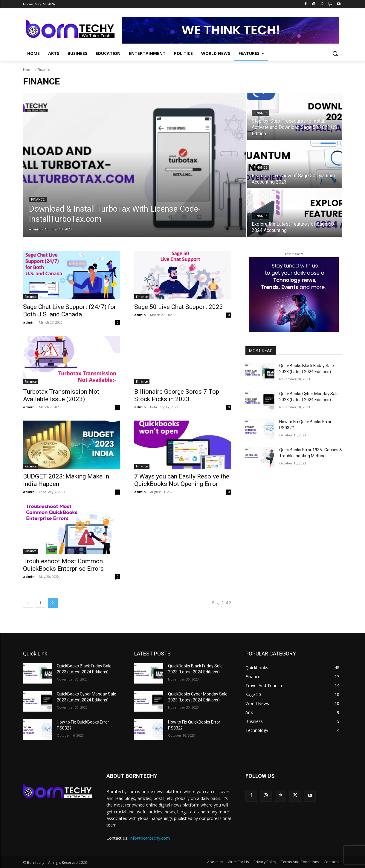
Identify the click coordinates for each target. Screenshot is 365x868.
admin (29, 322)
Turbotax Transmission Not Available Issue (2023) (61, 395)
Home (28, 70)
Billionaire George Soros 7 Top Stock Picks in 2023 (177, 395)
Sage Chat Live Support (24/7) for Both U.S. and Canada (70, 311)
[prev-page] (28, 603)
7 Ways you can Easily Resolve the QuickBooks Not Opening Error (182, 480)
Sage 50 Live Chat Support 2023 (179, 307)
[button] (335, 53)
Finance (38, 200)
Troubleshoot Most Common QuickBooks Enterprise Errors (63, 565)
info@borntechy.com (150, 838)
